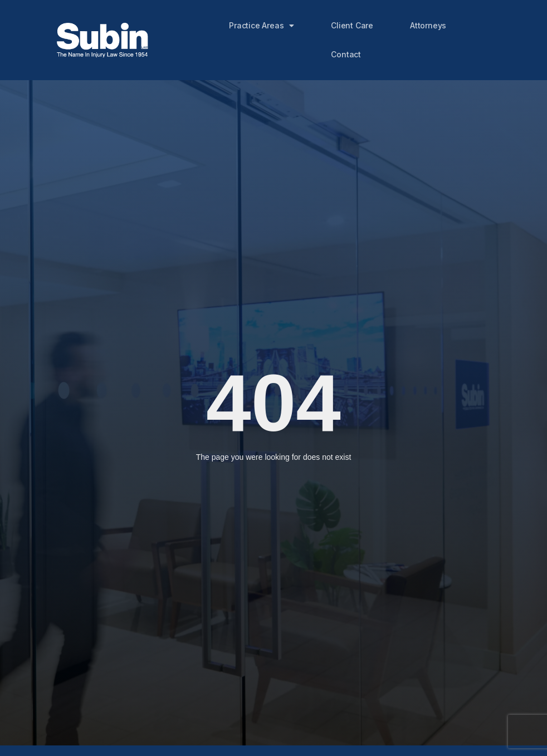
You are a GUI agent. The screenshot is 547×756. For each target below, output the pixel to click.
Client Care (352, 25)
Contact (346, 54)
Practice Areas (262, 26)
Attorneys (428, 25)
